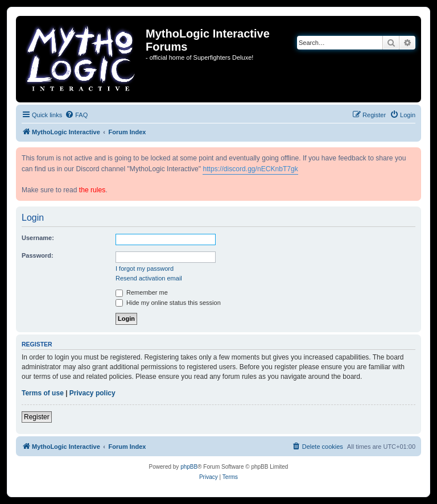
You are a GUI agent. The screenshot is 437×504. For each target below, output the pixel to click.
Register (37, 417)
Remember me (142, 292)
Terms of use (43, 393)
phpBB (189, 467)
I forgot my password (145, 268)
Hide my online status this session (168, 303)
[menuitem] (76, 115)
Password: (38, 255)
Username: (38, 238)
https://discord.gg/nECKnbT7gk (250, 169)
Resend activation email (149, 278)
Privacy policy (92, 393)
